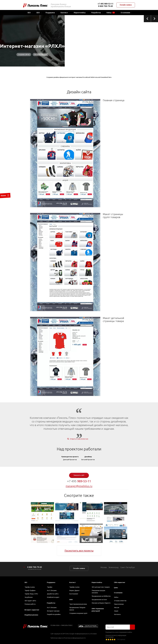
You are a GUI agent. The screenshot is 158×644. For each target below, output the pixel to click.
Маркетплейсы (97, 582)
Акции (116, 611)
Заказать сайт (79, 475)
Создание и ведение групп (78, 613)
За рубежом (29, 597)
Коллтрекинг (74, 594)
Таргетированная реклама (78, 604)
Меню (2, 202)
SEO (26, 582)
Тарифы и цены (30, 587)
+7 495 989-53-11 (106, 4)
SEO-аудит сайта (30, 601)
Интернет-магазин (41, 55)
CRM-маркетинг (120, 582)
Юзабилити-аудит (53, 597)
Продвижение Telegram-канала (78, 609)
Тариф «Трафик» (30, 590)
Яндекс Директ (75, 590)
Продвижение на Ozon (99, 600)
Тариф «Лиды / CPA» (31, 594)
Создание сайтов (24, 55)
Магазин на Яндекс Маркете (101, 603)
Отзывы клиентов (120, 601)
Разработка (51, 603)
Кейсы (116, 597)
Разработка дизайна (54, 614)
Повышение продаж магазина (98, 592)
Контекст (73, 582)
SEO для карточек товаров (101, 587)
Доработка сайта (53, 594)
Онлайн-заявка (126, 5)
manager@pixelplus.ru (79, 486)
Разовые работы (30, 604)
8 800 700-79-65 (106, 6)
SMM (71, 600)
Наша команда (119, 604)
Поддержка (51, 582)
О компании (118, 593)
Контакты (117, 614)
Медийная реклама (31, 615)
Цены (116, 588)
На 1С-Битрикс (52, 590)
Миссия (117, 608)
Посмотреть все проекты (79, 551)
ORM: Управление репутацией (98, 610)
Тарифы (50, 587)
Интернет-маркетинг (32, 610)
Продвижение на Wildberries (101, 596)
